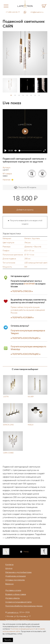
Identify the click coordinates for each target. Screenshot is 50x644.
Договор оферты (12, 598)
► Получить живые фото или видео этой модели (25, 222)
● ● (26, 338)
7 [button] (35, 95)
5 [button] (27, 95)
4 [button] (23, 95)
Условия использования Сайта (18, 602)
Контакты (9, 564)
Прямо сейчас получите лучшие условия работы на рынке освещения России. (28, 310)
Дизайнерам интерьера (15, 576)
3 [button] (19, 95)
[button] (8, 53)
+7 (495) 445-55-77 (13, 12)
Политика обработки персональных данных (24, 606)
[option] (25, 53)
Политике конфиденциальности (23, 629)
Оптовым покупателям (15, 580)
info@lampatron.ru (37, 12)
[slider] (30, 151)
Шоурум (9, 568)
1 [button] (11, 95)
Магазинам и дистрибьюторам (18, 572)
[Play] (5, 151)
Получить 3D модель (25, 188)
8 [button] (39, 95)
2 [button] (15, 95)
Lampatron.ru (13, 612)
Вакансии (9, 584)
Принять (8, 640)
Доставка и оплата (13, 590)
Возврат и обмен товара (16, 594)
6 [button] (31, 95)
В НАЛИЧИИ (29, 284)
